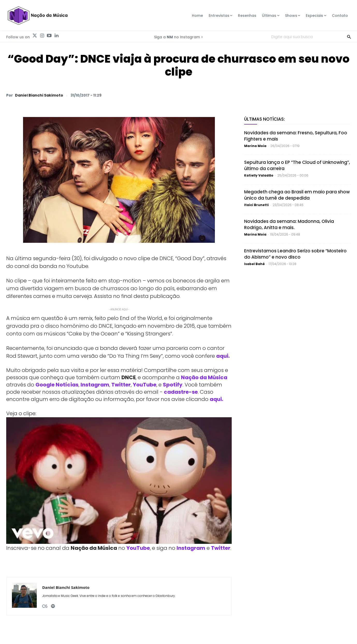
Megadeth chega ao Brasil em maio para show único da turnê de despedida (297, 195)
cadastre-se (181, 392)
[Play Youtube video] (119, 481)
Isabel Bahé (254, 264)
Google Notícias (57, 385)
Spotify (173, 385)
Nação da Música (204, 377)
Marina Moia (255, 146)
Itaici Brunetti (256, 205)
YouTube (145, 385)
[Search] (349, 36)
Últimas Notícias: (264, 119)
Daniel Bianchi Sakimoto (39, 95)
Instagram (95, 385)
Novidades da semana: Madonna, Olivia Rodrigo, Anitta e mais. (289, 224)
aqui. (216, 399)
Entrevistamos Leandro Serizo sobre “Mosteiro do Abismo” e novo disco (295, 254)
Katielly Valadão (259, 175)
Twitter (121, 385)
